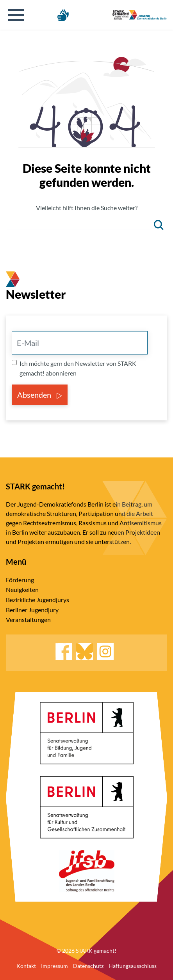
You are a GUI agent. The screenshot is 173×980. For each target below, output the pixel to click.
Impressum (54, 966)
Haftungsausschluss (133, 966)
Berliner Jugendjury (32, 610)
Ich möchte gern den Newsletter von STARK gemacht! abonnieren (78, 368)
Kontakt (26, 966)
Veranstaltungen (28, 619)
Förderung (20, 580)
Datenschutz (88, 966)
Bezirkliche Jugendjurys (37, 600)
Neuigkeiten (22, 589)
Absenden (40, 395)
